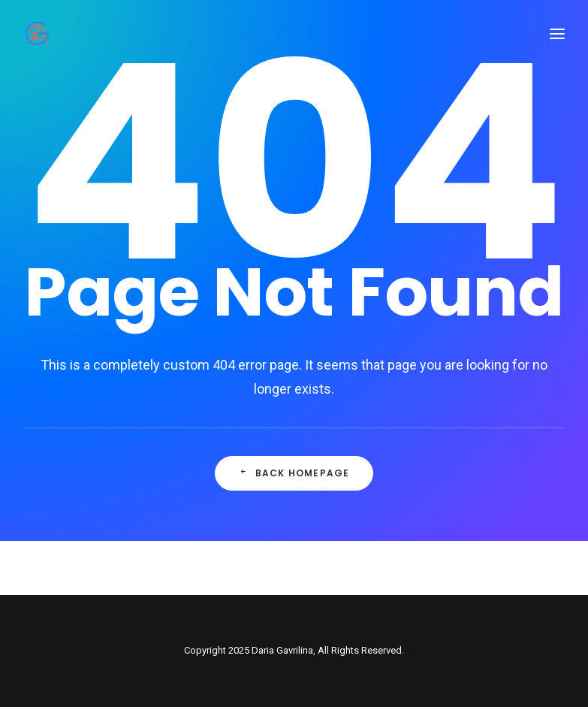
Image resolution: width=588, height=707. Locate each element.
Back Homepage (294, 473)
